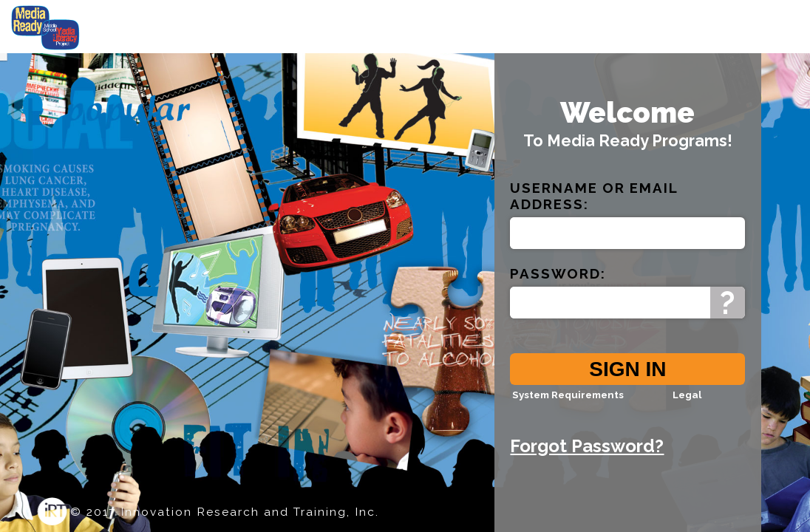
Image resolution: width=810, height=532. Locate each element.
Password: (558, 283)
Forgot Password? (587, 456)
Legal (687, 404)
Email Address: (594, 205)
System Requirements (568, 404)
